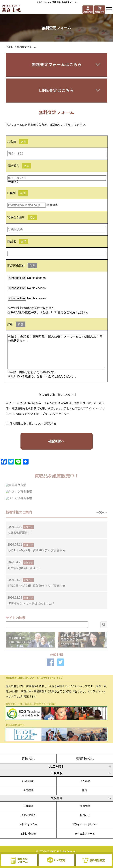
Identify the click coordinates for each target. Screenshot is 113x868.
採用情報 (85, 806)
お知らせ (85, 815)
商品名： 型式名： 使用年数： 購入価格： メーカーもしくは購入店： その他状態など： (56, 352)
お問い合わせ (28, 834)
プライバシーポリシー (56, 414)
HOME (9, 47)
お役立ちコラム (28, 824)
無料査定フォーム (85, 834)
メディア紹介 (28, 815)
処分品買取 (28, 781)
